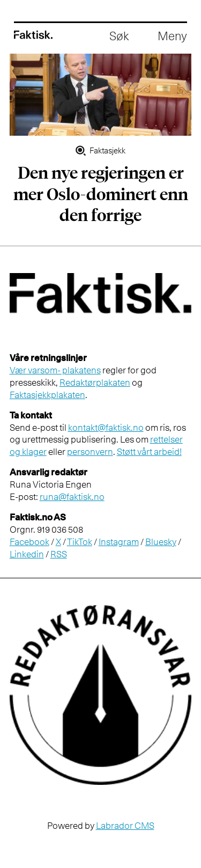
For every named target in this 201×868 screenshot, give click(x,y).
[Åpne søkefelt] (119, 36)
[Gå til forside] (33, 35)
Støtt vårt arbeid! (149, 452)
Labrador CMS (125, 826)
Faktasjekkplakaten (47, 395)
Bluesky (161, 542)
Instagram (119, 542)
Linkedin (27, 554)
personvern (90, 452)
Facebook (29, 542)
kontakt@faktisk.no (106, 428)
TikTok (80, 542)
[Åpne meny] (172, 36)
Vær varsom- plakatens (55, 370)
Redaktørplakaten (95, 382)
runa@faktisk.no (72, 497)
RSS (59, 554)
